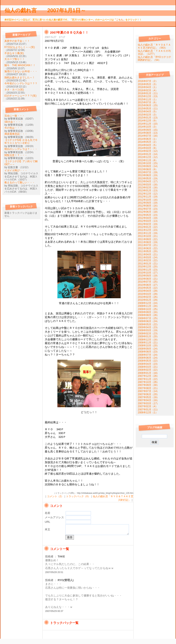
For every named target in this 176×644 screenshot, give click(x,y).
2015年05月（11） (148, 109)
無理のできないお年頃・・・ (21, 71)
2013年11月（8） (148, 160)
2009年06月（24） (148, 321)
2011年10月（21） (148, 236)
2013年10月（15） (148, 163)
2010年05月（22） (148, 288)
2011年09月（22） (148, 239)
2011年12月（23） (148, 230)
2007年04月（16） (148, 400)
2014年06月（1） (148, 139)
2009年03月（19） (148, 330)
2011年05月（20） (148, 251)
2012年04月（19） (148, 218)
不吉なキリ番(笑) (14, 53)
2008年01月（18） (148, 373)
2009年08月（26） (148, 315)
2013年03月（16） (148, 185)
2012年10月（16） (148, 200)
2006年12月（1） (148, 413)
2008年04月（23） (148, 364)
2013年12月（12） (148, 157)
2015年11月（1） (148, 99)
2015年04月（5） (148, 112)
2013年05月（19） (148, 178)
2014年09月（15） (148, 130)
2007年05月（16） (148, 397)
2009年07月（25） (148, 318)
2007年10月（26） (148, 382)
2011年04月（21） (148, 255)
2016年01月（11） (148, 93)
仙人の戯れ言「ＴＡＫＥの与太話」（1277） (154, 52)
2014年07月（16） (148, 136)
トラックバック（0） (78, 496)
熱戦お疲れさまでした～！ (20, 78)
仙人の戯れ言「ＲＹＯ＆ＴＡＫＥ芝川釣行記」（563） (154, 46)
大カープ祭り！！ (15, 59)
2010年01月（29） (148, 300)
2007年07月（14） (148, 391)
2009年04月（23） (148, 327)
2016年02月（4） (148, 90)
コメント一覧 (60, 554)
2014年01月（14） (148, 154)
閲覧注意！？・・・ (16, 155)
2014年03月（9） (148, 148)
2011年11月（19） (148, 233)
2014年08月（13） (148, 133)
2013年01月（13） (148, 191)
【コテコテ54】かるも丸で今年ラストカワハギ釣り (21, 142)
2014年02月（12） (148, 151)
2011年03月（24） (148, 257)
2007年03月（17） (148, 403)
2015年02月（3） (148, 115)
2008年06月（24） (148, 358)
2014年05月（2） (148, 142)
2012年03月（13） (148, 221)
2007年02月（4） (148, 406)
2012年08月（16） (148, 206)
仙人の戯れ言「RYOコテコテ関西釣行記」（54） (154, 59)
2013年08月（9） (148, 169)
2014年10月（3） (148, 127)
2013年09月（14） (148, 166)
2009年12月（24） (148, 303)
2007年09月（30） (148, 385)
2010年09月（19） (148, 276)
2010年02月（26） (148, 297)
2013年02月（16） (148, 188)
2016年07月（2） (148, 81)
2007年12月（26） (148, 376)
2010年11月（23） (148, 270)
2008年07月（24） (148, 355)
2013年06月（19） (148, 175)
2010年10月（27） (148, 273)
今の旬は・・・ (13, 128)
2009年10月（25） (148, 309)
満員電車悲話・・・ (16, 134)
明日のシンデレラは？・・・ (21, 149)
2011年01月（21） (148, 264)
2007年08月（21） (148, 388)
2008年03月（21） (148, 367)
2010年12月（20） (148, 267)
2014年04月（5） (148, 145)
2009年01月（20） (148, 336)
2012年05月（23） (148, 215)
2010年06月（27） (148, 285)
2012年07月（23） (148, 209)
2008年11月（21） (148, 343)
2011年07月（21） (148, 245)
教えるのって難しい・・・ (20, 182)
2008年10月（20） (148, 346)
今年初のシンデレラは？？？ (21, 83)
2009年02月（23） (148, 334)
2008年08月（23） (148, 352)
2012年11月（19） (148, 197)
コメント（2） (55, 496)
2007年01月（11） (148, 410)
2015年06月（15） (148, 105)
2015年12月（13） (148, 96)
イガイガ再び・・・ (16, 170)
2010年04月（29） (148, 291)
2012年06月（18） (148, 212)
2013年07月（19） (148, 172)
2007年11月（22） (148, 379)
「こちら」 (120, 20)
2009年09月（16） (148, 312)
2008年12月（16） (148, 340)
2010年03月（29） (148, 294)
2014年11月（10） (148, 124)
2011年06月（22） (148, 248)
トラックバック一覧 (64, 628)
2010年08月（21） (148, 279)
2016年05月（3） (148, 84)
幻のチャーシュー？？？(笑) (20, 96)
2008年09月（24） (148, 349)
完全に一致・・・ (15, 116)
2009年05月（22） (148, 324)
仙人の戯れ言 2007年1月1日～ (48, 10)
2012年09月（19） (148, 203)
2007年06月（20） (148, 394)
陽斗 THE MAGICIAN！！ (20, 65)
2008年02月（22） (148, 370)
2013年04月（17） (148, 181)
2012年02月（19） (148, 224)
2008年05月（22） (148, 361)
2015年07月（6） (148, 102)
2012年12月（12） (148, 194)
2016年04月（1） (148, 87)
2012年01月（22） (148, 227)
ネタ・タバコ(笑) (14, 90)
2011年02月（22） (148, 260)
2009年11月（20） (148, 306)
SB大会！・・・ (14, 122)
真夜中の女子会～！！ (17, 41)
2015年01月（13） (148, 118)
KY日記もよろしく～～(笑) (20, 47)
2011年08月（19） (148, 242)
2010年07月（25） (148, 282)
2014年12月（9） (148, 121)
